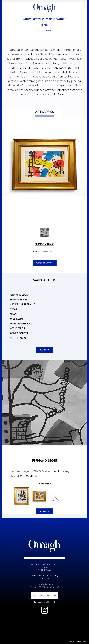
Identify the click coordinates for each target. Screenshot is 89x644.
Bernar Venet (18, 300)
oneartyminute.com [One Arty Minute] (82, 641)
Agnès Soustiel (20, 333)
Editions (51, 19)
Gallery (61, 19)
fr (42, 25)
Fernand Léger (19, 295)
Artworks (38, 19)
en (47, 25)
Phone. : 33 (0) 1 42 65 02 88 (44, 587)
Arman (14, 314)
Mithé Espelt (17, 328)
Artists (27, 19)
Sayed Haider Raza (21, 324)
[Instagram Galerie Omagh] (44, 610)
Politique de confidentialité (45, 602)
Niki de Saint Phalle (22, 304)
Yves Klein (16, 319)
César (13, 309)
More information (45, 263)
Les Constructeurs (44, 251)
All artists (45, 350)
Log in (41, 30)
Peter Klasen (18, 338)
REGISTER (48, 30)
